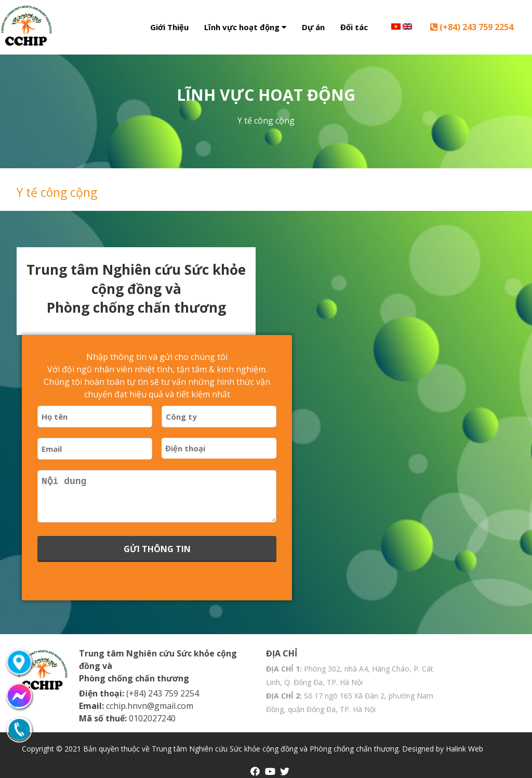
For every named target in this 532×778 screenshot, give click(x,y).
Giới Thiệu (169, 27)
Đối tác (354, 27)
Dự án (313, 27)
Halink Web (464, 749)
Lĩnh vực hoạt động (245, 27)
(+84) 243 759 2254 (472, 27)
